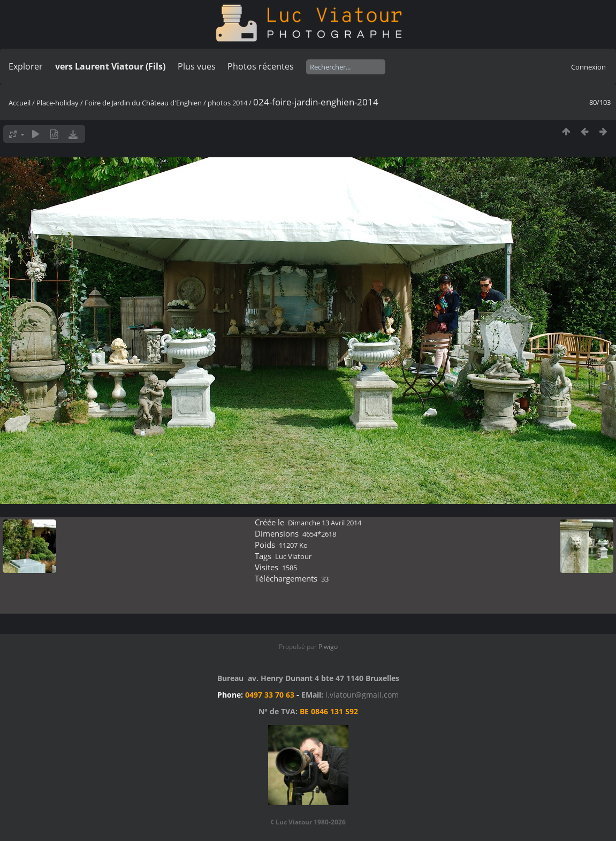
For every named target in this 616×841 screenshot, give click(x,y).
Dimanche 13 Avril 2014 (325, 523)
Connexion (588, 67)
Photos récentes (261, 66)
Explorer (26, 66)
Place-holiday (58, 103)
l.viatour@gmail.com (362, 695)
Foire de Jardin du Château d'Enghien (143, 103)
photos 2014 (227, 103)
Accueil (20, 103)
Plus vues (197, 66)
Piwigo (328, 647)
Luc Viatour (293, 556)
